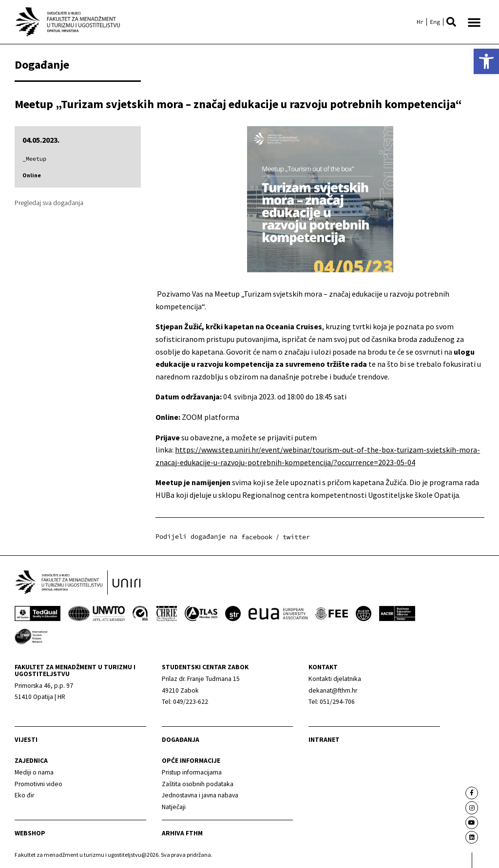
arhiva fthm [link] (182, 833)
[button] (451, 22)
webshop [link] (30, 833)
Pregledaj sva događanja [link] (49, 203)
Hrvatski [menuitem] (420, 22)
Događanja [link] (181, 740)
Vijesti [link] (26, 740)
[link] (486, 61)
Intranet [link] (324, 740)
